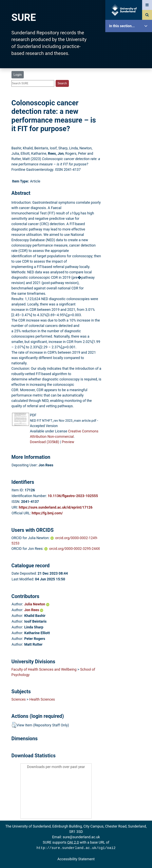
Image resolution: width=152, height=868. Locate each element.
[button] (14, 725)
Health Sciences (42, 699)
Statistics (130, 114)
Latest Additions (130, 101)
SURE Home (130, 39)
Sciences (19, 699)
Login (18, 75)
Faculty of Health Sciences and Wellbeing (44, 669)
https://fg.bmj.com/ (47, 513)
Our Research (130, 51)
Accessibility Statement (76, 859)
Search (130, 89)
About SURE (130, 64)
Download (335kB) (45, 442)
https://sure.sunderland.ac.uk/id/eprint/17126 (56, 507)
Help (130, 139)
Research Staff (130, 126)
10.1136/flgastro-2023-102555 (73, 496)
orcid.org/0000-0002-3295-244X (75, 549)
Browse (130, 76)
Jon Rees (34, 610)
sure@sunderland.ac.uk (81, 837)
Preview (68, 442)
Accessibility (130, 152)
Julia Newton (37, 604)
